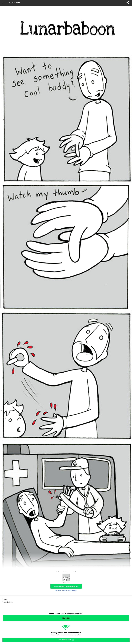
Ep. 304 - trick (14, 3)
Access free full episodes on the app (66, 586)
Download (66, 618)
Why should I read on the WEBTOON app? (66, 591)
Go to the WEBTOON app (66, 640)
